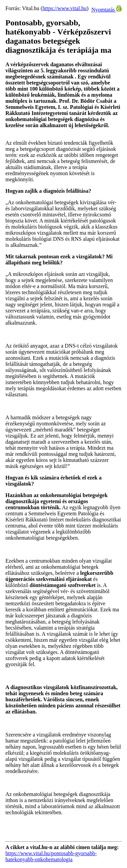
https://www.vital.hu (65, 8)
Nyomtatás (107, 10)
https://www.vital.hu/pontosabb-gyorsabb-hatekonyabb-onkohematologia (51, 856)
